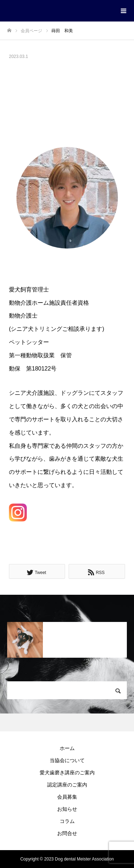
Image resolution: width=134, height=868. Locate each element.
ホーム (67, 748)
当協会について (67, 760)
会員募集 (67, 797)
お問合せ (67, 833)
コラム (67, 821)
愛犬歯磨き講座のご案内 (67, 773)
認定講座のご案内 (67, 785)
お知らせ (67, 809)
